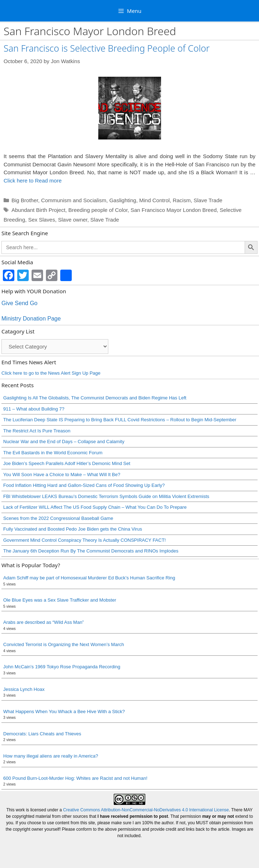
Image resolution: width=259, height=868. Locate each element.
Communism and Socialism (74, 200)
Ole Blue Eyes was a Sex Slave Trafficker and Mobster (60, 600)
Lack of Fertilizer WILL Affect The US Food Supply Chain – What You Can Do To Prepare (95, 507)
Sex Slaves (41, 220)
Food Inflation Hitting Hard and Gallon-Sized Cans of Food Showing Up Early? (84, 485)
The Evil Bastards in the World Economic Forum (53, 453)
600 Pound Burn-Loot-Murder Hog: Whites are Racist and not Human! (75, 778)
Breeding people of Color (98, 210)
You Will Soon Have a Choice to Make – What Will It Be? (62, 475)
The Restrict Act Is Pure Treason (37, 431)
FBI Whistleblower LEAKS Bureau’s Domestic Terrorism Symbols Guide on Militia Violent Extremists (106, 496)
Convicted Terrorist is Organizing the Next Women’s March (64, 644)
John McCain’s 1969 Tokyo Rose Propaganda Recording (62, 667)
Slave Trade (208, 200)
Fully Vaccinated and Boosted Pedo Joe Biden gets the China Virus (73, 529)
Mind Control (154, 200)
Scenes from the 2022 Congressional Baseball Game (58, 518)
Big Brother (25, 200)
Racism (182, 200)
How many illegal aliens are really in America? (51, 756)
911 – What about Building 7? (34, 409)
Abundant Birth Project (38, 210)
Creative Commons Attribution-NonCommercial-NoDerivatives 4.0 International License (146, 810)
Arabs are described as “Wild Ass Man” (44, 622)
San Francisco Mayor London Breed (174, 210)
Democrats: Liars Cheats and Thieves (42, 734)
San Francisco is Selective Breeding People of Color (107, 48)
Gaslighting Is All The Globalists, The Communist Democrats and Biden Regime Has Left (95, 398)
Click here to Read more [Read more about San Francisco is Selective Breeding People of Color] (33, 181)
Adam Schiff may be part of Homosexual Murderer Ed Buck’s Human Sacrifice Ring (89, 578)
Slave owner (73, 220)
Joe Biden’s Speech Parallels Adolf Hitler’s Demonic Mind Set (67, 463)
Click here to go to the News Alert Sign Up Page (51, 373)
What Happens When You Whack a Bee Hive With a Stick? (64, 712)
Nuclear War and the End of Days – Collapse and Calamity (64, 442)
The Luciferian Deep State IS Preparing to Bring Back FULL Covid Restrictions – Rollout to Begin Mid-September (120, 420)
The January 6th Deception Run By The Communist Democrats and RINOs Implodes (91, 551)
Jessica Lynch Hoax (24, 689)
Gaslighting (123, 200)
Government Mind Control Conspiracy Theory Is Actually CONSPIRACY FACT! (84, 540)
